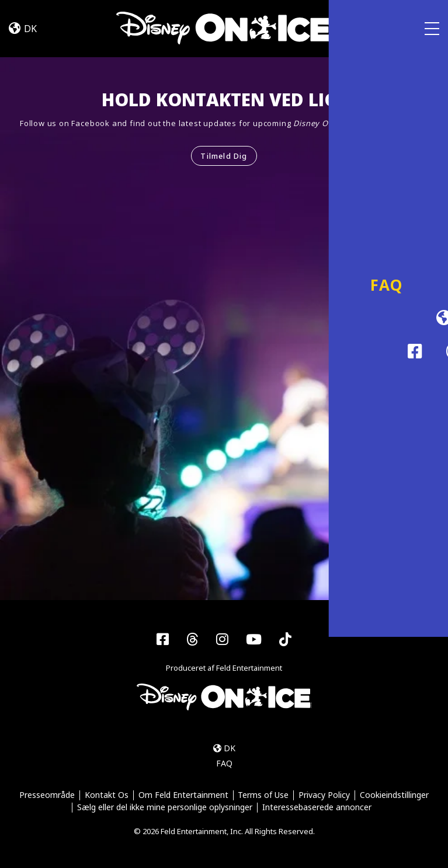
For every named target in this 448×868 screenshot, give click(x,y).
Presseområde (46, 795)
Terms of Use (264, 795)
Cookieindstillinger (395, 795)
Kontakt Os (106, 795)
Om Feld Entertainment (183, 795)
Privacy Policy (325, 795)
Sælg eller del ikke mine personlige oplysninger (165, 808)
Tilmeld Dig (224, 156)
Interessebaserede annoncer (317, 808)
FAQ (224, 764)
